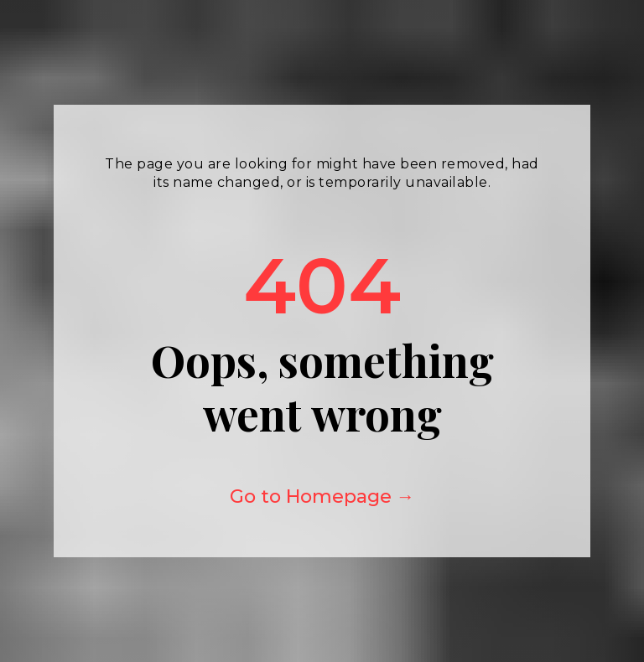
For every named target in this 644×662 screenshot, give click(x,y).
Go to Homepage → (322, 496)
